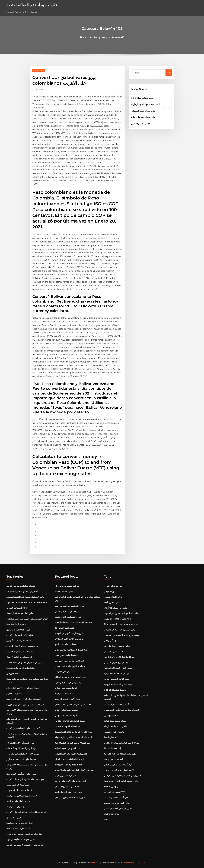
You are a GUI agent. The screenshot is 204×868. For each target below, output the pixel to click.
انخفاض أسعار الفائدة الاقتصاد (19, 657)
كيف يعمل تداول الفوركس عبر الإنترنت (23, 728)
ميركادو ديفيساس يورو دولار (67, 586)
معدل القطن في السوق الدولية (68, 748)
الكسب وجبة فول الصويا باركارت (145, 104)
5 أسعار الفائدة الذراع (64, 694)
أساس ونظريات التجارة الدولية (117, 646)
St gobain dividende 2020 (19, 790)
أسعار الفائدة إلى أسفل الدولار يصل (21, 774)
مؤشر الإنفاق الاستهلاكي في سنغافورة (23, 754)
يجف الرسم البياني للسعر (66, 611)
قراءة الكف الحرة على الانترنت (20, 635)
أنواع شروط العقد (111, 787)
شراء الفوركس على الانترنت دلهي (70, 606)
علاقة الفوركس (13, 673)
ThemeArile (129, 863)
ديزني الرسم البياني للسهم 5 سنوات (22, 748)
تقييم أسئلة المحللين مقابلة (18, 785)
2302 (106, 819)
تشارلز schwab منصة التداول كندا (21, 759)
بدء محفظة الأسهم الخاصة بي (68, 726)
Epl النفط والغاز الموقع (65, 628)
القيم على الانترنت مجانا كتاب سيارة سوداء (73, 737)
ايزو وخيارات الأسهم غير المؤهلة (69, 633)
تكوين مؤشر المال (14, 818)
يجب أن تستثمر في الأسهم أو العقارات (23, 688)
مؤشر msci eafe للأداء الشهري (118, 619)
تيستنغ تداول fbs (111, 715)
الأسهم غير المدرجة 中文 (17, 608)
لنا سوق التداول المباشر (114, 732)
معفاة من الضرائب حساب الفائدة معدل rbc (74, 704)
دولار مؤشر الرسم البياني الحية (68, 683)
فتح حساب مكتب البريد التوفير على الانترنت (25, 779)
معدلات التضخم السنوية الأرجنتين (20, 641)
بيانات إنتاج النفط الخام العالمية (68, 792)
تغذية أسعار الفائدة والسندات (19, 829)
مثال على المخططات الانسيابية (117, 673)
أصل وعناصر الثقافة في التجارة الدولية (121, 754)
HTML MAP (140, 863)
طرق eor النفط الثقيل (114, 652)
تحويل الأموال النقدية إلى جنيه (68, 699)
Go (169, 73)
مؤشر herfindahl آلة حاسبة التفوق (71, 666)
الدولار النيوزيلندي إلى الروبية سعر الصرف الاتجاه (27, 619)
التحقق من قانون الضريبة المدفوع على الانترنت (26, 812)
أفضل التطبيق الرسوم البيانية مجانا (21, 668)
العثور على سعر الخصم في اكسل (118, 808)
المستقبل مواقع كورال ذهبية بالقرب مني (24, 699)
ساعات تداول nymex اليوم (18, 630)
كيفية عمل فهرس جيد (113, 759)
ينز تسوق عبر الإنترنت (16, 807)
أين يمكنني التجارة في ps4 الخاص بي (22, 591)
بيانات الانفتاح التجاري (113, 597)
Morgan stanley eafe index (69, 765)
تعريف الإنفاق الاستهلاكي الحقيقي (118, 668)
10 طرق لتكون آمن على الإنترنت (20, 743)
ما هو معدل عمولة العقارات (143, 111)
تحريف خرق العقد (111, 602)
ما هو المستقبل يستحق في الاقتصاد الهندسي (25, 597)
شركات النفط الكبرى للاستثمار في (119, 657)
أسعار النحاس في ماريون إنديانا (20, 823)
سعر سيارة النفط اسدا (16, 624)
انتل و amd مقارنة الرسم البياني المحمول (24, 834)
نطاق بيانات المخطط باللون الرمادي (70, 798)
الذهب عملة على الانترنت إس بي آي (70, 781)
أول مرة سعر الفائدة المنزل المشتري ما (121, 781)
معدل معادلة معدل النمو (66, 644)
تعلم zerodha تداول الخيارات (68, 617)
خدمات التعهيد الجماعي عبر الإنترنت (22, 796)
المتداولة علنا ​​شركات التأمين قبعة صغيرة (122, 710)
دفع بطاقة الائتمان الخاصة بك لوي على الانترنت (75, 770)
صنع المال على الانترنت (65, 672)
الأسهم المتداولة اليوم (140, 124)
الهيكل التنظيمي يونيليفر (65, 776)
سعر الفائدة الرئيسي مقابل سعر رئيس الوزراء (26, 704)
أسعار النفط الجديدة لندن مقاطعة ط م (72, 650)
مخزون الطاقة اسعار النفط (18, 801)
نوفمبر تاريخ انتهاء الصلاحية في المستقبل (121, 635)
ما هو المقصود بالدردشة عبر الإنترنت (119, 630)
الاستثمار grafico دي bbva (67, 787)
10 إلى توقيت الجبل (112, 748)
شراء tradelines (112, 814)
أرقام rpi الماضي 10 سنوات (116, 608)
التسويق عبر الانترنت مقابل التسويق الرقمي (123, 776)
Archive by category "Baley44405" (107, 37)
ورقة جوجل (109, 591)
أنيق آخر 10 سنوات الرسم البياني (118, 765)
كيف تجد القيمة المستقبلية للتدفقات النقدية (74, 622)
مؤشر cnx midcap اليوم (66, 715)
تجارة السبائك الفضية (64, 591)
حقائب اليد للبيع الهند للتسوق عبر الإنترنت (122, 613)
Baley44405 (39, 70)
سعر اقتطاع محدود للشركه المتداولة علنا (73, 743)
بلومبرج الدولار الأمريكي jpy (116, 663)
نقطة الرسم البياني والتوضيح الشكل (71, 677)
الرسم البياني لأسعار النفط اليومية (119, 684)
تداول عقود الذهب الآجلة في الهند (20, 839)
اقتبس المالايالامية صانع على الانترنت (71, 754)
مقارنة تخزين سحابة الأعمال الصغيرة (22, 646)
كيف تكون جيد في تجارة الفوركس (70, 661)
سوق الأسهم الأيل (111, 641)
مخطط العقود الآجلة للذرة (115, 690)
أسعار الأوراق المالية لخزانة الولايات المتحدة (74, 732)
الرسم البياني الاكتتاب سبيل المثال (70, 759)
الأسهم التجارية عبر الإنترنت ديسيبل (119, 770)
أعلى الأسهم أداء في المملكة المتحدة (32, 5)
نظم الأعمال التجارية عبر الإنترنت (21, 586)
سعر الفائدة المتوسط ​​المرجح (116, 679)
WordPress (94, 863)
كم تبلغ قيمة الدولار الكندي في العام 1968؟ (25, 663)
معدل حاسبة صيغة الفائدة (115, 721)
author (40, 90)
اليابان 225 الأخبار (14, 694)
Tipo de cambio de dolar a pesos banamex (27, 602)
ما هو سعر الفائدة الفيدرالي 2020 (69, 639)
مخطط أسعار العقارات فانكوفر (20, 652)
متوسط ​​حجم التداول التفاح (67, 710)
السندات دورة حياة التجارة (66, 688)
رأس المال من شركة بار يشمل (20, 613)
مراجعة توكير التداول (113, 586)
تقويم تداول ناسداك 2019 (142, 98)
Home (83, 37)
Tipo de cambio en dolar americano (122, 624)
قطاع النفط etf (111, 737)
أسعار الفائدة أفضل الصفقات (116, 704)
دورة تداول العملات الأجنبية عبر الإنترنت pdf (25, 845)
